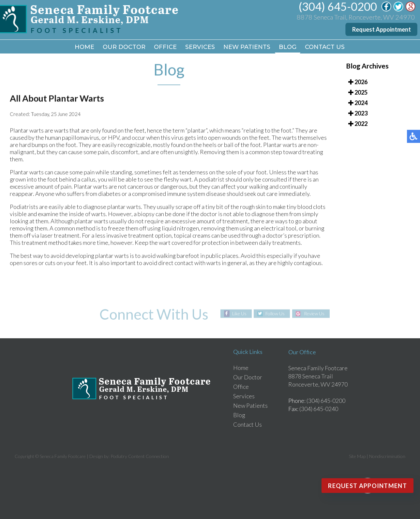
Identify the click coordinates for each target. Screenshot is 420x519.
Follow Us (275, 314)
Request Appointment (382, 29)
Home (84, 47)
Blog (288, 47)
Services (200, 47)
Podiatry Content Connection (140, 456)
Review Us (314, 314)
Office (165, 47)
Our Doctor (124, 47)
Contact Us (325, 47)
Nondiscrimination (387, 456)
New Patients (247, 47)
